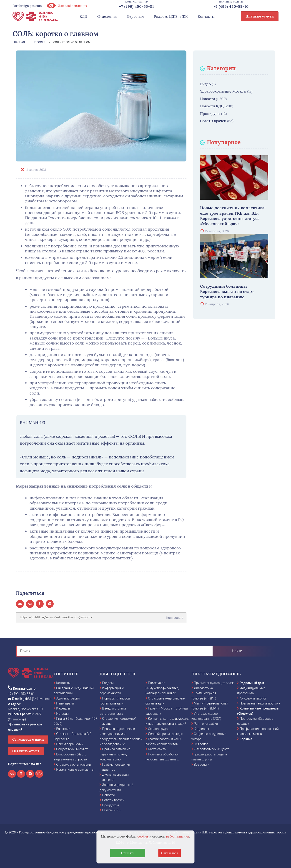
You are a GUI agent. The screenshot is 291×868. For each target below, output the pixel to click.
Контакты (206, 16)
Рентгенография (206, 724)
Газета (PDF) (111, 810)
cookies (143, 836)
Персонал (135, 16)
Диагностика (203, 688)
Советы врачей (213, 121)
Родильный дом (252, 683)
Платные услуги (260, 16)
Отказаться (170, 853)
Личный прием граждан (166, 734)
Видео (205, 84)
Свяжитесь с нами (28, 739)
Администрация (68, 698)
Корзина (246, 739)
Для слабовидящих (67, 6)
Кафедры (63, 708)
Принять (128, 853)
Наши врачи (65, 703)
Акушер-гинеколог (253, 698)
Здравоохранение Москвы (223, 91)
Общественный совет (72, 749)
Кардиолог (202, 729)
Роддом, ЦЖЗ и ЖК (171, 16)
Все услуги (202, 765)
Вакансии (63, 729)
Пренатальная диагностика (260, 703)
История (62, 714)
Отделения (107, 16)
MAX (39, 774)
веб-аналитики (178, 836)
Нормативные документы (75, 770)
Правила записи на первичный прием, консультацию (115, 754)
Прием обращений (70, 744)
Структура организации (73, 765)
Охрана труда (158, 729)
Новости (208, 99)
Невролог (201, 744)
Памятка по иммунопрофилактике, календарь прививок (162, 688)
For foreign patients (27, 6)
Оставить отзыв (26, 751)
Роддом (108, 683)
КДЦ (83, 16)
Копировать (175, 616)
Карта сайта (157, 749)
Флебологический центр (212, 749)
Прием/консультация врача (214, 683)
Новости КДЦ (212, 106)
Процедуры (210, 113)
